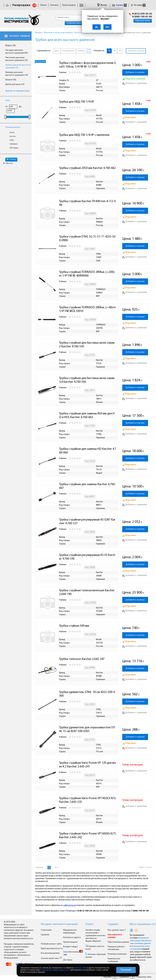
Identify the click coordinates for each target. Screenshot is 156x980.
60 (115, 51)
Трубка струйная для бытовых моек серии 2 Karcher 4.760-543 (87, 345)
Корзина (119, 5)
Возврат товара (70, 947)
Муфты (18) (10, 46)
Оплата (43, 5)
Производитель (13, 127)
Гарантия (45, 935)
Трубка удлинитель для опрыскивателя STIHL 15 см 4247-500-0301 (87, 729)
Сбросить (8, 163)
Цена (8, 100)
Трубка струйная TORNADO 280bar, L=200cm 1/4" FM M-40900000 (87, 274)
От (7, 107)
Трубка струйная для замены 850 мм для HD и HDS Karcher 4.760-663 (87, 415)
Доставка (68, 960)
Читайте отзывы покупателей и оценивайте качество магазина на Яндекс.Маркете (95, 936)
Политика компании (117, 954)
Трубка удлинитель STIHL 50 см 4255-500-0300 (87, 694)
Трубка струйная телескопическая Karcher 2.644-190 (87, 592)
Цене (57, 51)
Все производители (50, 953)
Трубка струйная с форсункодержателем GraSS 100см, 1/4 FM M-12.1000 (88, 65)
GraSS (12, 133)
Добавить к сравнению (135, 83)
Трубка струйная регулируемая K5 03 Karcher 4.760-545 (87, 557)
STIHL (12, 140)
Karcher (13, 136)
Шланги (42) (11, 80)
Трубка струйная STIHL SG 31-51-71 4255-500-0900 (87, 239)
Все (56, 868)
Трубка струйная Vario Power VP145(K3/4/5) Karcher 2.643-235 (88, 800)
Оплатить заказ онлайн (78, 23)
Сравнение (124, 977)
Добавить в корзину (135, 72)
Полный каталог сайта (51, 944)
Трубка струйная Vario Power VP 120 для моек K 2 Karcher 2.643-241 (88, 765)
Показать (11, 160)
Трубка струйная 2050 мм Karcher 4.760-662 (87, 168)
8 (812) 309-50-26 (142, 14)
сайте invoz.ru (69, 905)
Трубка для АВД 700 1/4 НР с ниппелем (84, 135)
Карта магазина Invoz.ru (52, 949)
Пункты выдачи (69, 5)
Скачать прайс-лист (52, 958)
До (20, 107)
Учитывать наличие (136, 51)
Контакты (54, 5)
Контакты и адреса (72, 937)
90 (120, 51)
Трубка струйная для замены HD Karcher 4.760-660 (88, 451)
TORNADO (13, 144)
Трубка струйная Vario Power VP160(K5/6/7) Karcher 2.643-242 (88, 836)
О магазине (46, 930)
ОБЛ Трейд (14, 148)
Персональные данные (118, 942)
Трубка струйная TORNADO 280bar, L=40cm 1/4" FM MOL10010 (88, 309)
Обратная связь (143, 21)
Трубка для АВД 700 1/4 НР (77, 102)
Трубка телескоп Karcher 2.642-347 (82, 659)
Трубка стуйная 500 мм (74, 626)
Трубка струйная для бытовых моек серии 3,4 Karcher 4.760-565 (87, 380)
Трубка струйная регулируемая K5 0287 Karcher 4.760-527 (87, 522)
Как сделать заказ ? (117, 930)
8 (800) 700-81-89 (142, 17)
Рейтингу (82, 51)
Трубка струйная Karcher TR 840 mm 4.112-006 (87, 203)
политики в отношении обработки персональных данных (141, 941)
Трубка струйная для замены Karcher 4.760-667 (87, 486)
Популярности (68, 51)
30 (109, 51)
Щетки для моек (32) (15, 84)
